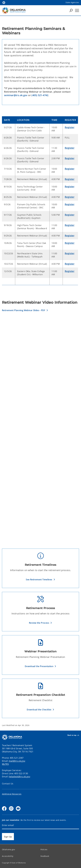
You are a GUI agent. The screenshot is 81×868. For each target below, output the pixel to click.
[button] (25, 310)
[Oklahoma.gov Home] (4, 2)
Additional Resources (12, 794)
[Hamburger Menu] (77, 10)
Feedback (45, 856)
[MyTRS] (40, 344)
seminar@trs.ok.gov (16, 95)
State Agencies (72, 2)
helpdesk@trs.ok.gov (19, 777)
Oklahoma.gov (8, 849)
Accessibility (8, 856)
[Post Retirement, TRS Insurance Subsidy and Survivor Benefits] (40, 511)
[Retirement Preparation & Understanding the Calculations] (40, 400)
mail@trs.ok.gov (17, 761)
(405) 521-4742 (40, 95)
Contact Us (8, 784)
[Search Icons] (71, 10)
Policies (44, 849)
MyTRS (5, 764)
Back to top (73, 735)
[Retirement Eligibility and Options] (40, 455)
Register (70, 127)
